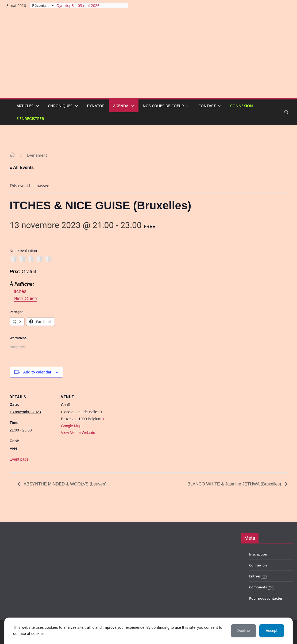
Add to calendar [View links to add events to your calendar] (37, 372)
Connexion (242, 106)
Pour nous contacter (266, 598)
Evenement (37, 155)
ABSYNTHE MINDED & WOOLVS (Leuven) (65, 484)
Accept (272, 631)
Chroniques (60, 106)
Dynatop (96, 106)
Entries (258, 576)
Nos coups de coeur (163, 106)
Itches (20, 291)
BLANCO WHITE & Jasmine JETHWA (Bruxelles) (235, 484)
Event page (19, 459)
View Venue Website (78, 433)
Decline (244, 631)
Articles (25, 106)
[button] (36, 106)
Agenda (121, 106)
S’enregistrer (30, 119)
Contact (207, 106)
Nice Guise (25, 299)
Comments (261, 587)
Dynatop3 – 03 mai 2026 (78, 5)
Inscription (258, 554)
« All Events (22, 167)
